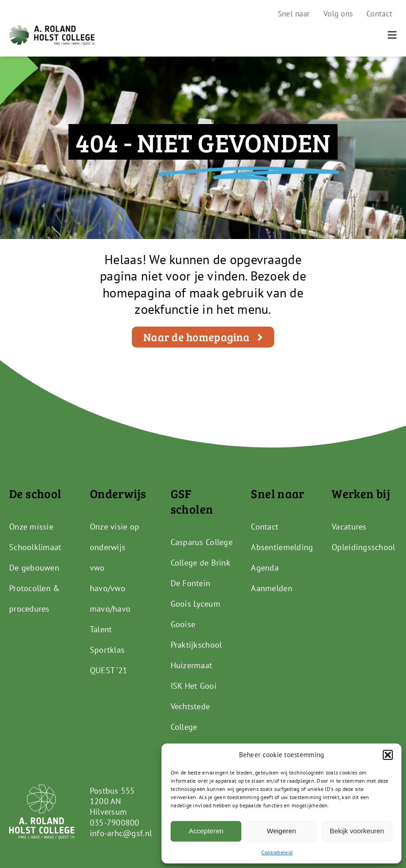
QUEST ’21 (109, 670)
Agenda (265, 568)
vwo (97, 568)
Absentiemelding (282, 547)
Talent (101, 629)
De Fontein (191, 583)
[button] (388, 755)
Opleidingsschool (363, 547)
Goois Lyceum (195, 604)
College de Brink (200, 563)
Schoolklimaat (35, 547)
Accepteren (206, 831)
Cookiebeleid (277, 852)
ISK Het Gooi (194, 686)
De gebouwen (34, 568)
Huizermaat (192, 665)
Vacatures (349, 527)
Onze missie (31, 527)
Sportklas (107, 650)
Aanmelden (271, 588)
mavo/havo (110, 609)
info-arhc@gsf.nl (121, 833)
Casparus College (202, 542)
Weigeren (281, 831)
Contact (265, 527)
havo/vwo (108, 588)
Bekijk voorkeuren (357, 831)
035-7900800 (115, 823)
